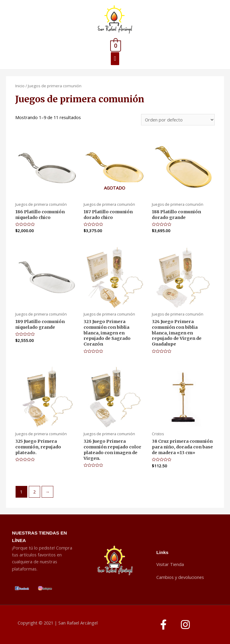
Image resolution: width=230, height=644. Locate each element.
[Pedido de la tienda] (178, 120)
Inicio (20, 86)
